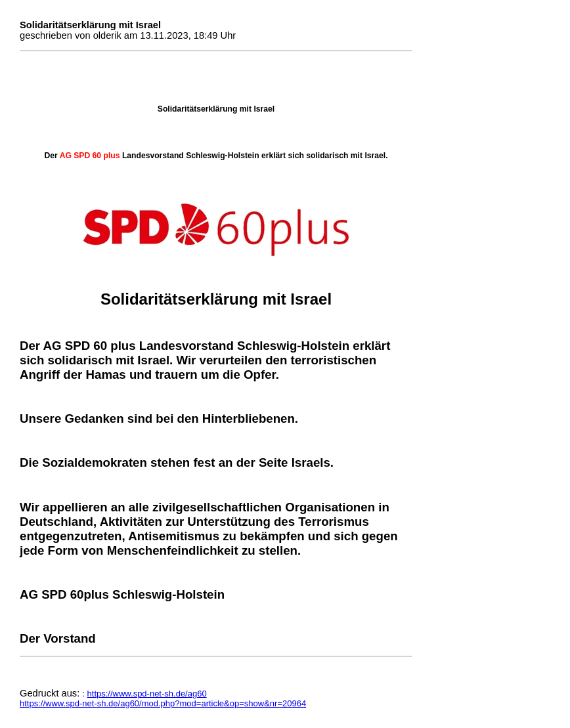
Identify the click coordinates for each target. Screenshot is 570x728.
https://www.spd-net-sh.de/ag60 (147, 694)
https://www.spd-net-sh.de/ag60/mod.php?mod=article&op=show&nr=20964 (163, 703)
